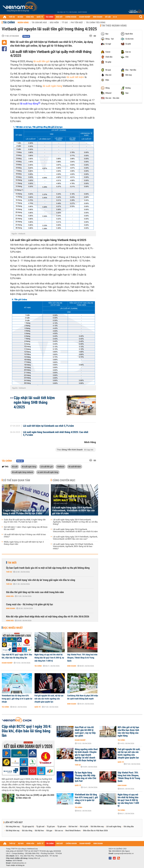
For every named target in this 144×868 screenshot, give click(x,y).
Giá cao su (59, 831)
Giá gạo (49, 831)
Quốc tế (38, 707)
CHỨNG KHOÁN (71, 17)
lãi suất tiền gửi (42, 61)
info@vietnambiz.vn (19, 863)
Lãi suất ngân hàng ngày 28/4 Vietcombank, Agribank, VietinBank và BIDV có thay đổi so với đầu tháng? (75, 522)
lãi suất (15, 467)
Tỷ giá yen (51, 827)
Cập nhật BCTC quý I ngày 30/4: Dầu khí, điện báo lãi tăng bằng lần (17, 656)
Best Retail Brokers (73, 831)
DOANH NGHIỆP (85, 17)
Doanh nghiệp (7, 663)
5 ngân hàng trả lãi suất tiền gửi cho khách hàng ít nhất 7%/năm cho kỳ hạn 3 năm (25, 512)
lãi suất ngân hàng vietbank (23, 472)
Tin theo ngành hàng (114, 26)
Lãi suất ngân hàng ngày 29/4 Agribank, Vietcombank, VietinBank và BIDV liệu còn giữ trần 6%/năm (74, 511)
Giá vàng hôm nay (13, 827)
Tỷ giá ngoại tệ (28, 827)
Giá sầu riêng (27, 831)
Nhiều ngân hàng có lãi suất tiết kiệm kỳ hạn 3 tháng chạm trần (24, 543)
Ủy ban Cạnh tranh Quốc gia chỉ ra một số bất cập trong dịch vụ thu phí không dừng (48, 568)
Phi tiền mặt (77, 23)
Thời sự (9, 572)
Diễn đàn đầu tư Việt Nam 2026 (95, 831)
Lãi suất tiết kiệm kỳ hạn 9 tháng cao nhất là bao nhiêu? (25, 536)
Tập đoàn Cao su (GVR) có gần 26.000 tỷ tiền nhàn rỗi (35, 796)
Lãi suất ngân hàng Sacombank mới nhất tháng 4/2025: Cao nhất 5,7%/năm (56, 434)
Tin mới (12, 563)
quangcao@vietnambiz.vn (124, 853)
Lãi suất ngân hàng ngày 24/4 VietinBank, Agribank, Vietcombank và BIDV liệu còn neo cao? (75, 538)
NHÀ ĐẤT (59, 17)
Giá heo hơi (73, 827)
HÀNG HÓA (30, 17)
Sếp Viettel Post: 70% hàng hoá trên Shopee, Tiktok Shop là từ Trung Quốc (82, 658)
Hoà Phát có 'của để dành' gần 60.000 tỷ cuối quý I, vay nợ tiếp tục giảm (85, 732)
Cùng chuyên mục (64, 480)
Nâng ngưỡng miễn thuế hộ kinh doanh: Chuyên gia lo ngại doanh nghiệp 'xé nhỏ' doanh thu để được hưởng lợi (86, 755)
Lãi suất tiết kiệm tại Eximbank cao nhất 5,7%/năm (48, 426)
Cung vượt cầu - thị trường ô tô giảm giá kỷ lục (30, 604)
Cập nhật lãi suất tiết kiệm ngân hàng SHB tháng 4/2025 (34, 402)
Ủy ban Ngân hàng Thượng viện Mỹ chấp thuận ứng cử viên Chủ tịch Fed (86, 777)
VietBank (61, 467)
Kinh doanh (11, 608)
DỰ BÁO (20, 17)
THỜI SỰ (12, 17)
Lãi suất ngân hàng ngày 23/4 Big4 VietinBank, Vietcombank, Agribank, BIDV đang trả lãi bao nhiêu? (73, 546)
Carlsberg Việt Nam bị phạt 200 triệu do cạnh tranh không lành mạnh (83, 697)
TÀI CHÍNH (50, 17)
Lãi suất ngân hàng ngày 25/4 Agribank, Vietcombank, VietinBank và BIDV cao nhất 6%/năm (75, 530)
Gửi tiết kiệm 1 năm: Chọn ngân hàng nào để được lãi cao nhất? (26, 528)
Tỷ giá (65, 23)
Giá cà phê (84, 827)
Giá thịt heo (39, 831)
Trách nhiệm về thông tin (15, 865)
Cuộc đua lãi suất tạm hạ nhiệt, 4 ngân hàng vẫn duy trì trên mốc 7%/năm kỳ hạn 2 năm (25, 521)
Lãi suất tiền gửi (47, 467)
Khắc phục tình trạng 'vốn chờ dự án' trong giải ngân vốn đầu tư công (41, 580)
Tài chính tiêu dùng (96, 23)
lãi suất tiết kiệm (75, 77)
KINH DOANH (98, 17)
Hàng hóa (10, 596)
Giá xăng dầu (129, 827)
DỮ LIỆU (108, 17)
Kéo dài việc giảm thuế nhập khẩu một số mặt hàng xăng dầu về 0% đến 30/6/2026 (48, 617)
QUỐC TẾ (40, 17)
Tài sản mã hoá (39, 23)
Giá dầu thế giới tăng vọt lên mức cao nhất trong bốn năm (35, 592)
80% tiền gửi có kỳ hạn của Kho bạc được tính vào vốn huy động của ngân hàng (128, 732)
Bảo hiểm (54, 23)
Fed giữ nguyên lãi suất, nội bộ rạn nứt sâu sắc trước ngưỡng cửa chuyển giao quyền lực (49, 699)
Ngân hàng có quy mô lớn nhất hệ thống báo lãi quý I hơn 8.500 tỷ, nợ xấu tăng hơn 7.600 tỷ (49, 658)
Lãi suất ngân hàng (114, 827)
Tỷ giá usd (40, 827)
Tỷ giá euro (62, 827)
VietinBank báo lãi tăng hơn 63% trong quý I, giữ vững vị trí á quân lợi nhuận (17, 699)
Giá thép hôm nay (13, 831)
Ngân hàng (23, 23)
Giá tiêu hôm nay (97, 827)
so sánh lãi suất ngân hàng (48, 472)
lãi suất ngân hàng (52, 86)
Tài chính (9, 22)
